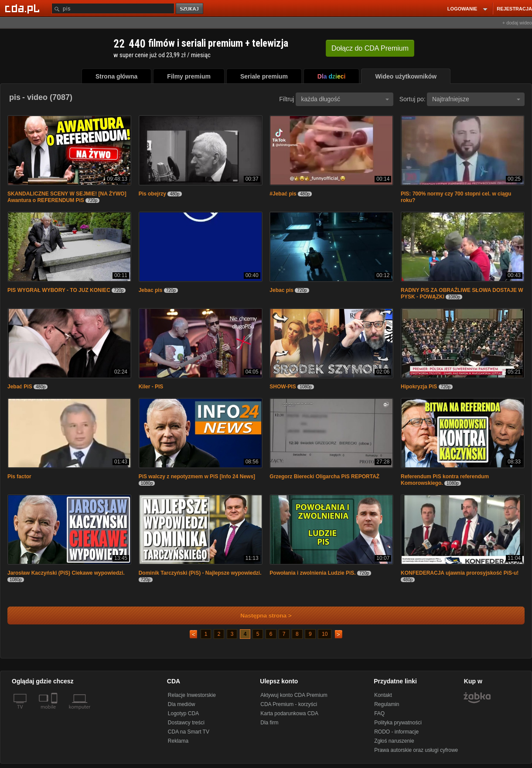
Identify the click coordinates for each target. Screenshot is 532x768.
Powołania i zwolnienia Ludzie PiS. (312, 573)
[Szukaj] (113, 9)
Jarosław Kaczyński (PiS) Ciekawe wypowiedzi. (66, 573)
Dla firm (269, 723)
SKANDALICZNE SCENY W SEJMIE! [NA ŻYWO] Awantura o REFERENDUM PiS (67, 197)
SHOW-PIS (283, 387)
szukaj (190, 9)
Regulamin (387, 704)
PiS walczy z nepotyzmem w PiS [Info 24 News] (197, 477)
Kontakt (383, 695)
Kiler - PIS (151, 387)
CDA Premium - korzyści (289, 704)
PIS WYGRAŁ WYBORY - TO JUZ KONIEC (59, 290)
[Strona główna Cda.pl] (24, 8)
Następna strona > (260, 615)
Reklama (178, 741)
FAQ (379, 713)
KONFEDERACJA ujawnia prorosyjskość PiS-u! (460, 573)
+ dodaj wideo (517, 23)
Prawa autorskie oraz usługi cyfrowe (416, 750)
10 (325, 634)
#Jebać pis (283, 194)
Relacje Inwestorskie (192, 695)
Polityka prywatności (398, 723)
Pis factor (19, 477)
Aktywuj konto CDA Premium (294, 695)
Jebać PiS (20, 387)
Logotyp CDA (183, 713)
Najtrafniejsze (476, 99)
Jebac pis (151, 290)
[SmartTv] (55, 712)
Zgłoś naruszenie (394, 741)
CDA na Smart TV (189, 732)
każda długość (345, 99)
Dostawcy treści (186, 723)
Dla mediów (182, 704)
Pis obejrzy (152, 194)
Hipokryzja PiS (419, 387)
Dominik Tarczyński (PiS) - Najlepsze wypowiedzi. (200, 573)
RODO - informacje (396, 732)
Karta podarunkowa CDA (289, 713)
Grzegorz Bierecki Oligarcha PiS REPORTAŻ (324, 477)
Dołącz (370, 48)
